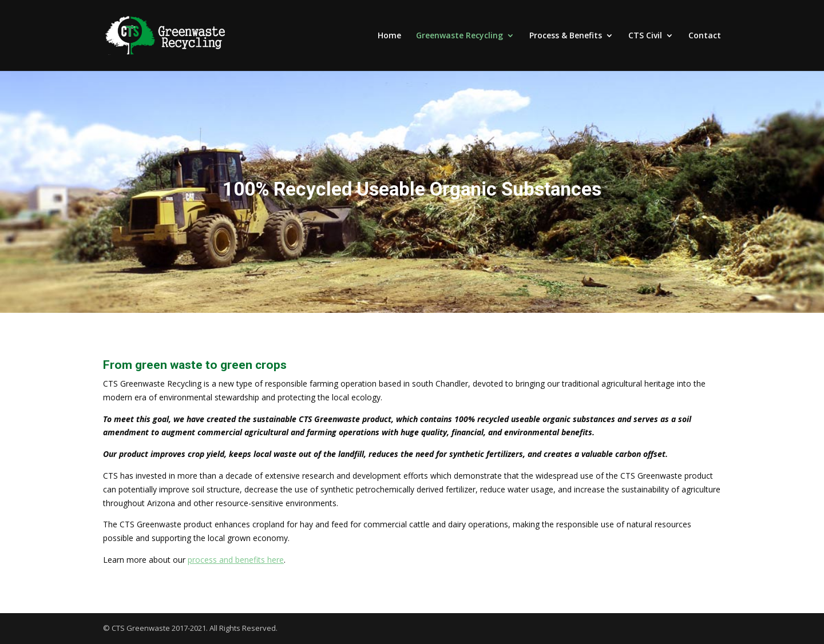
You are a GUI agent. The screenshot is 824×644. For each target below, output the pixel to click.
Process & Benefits (566, 36)
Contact (705, 36)
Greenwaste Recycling (459, 36)
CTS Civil (645, 36)
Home (389, 36)
